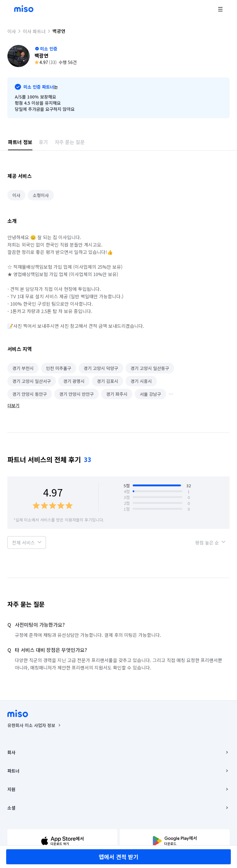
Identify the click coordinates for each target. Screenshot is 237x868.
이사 (12, 31)
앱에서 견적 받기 (119, 857)
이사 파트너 (34, 31)
